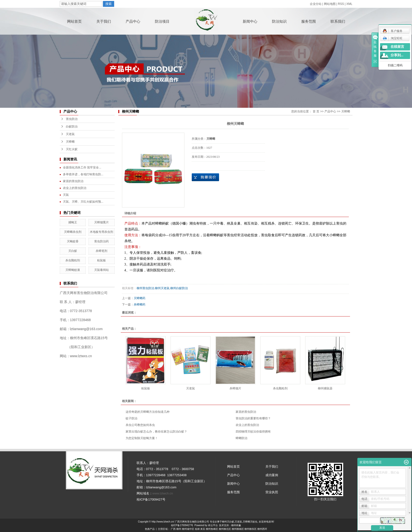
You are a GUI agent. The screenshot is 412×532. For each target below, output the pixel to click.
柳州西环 (262, 529)
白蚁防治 (72, 127)
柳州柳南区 (238, 529)
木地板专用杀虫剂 (101, 232)
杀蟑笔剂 (101, 251)
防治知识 (279, 21)
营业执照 (272, 492)
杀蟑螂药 (140, 305)
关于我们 (104, 21)
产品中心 (133, 21)
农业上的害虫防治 (75, 188)
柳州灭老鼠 (162, 288)
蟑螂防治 (241, 438)
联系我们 (338, 21)
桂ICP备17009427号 (182, 525)
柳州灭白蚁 (228, 522)
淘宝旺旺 (393, 38)
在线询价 (205, 177)
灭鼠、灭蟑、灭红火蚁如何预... (83, 202)
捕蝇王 (73, 222)
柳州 (179, 529)
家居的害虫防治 (73, 181)
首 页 (316, 111)
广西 (173, 529)
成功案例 (272, 475)
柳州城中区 (188, 529)
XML (349, 4)
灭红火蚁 (72, 149)
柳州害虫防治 (145, 288)
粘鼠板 (101, 260)
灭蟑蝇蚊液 (73, 270)
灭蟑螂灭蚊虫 (250, 522)
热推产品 (150, 529)
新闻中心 (250, 21)
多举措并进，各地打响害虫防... (83, 174)
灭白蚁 (73, 251)
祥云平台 (213, 525)
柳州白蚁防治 (179, 288)
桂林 (197, 529)
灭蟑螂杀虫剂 (73, 232)
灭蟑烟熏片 (101, 222)
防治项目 (162, 21)
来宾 (203, 529)
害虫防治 (72, 119)
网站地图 (330, 4)
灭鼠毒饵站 (101, 270)
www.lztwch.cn (163, 493)
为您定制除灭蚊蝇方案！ (142, 438)
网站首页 (74, 21)
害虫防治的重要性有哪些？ (253, 418)
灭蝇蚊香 (73, 241)
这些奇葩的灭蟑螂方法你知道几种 (148, 412)
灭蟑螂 (70, 142)
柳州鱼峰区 (212, 529)
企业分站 (316, 4)
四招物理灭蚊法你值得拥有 (253, 432)
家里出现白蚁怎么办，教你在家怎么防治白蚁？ (156, 432)
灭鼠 (66, 195)
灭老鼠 (70, 134)
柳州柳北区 (225, 529)
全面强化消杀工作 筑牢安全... (82, 167)
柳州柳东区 (251, 529)
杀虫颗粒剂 (73, 260)
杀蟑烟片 (235, 388)
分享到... (397, 55)
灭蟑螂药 (140, 298)
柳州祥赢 (236, 525)
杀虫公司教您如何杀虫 (140, 425)
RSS (341, 4)
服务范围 (309, 21)
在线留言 (397, 47)
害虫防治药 (101, 241)
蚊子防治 (131, 418)
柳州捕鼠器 (325, 388)
